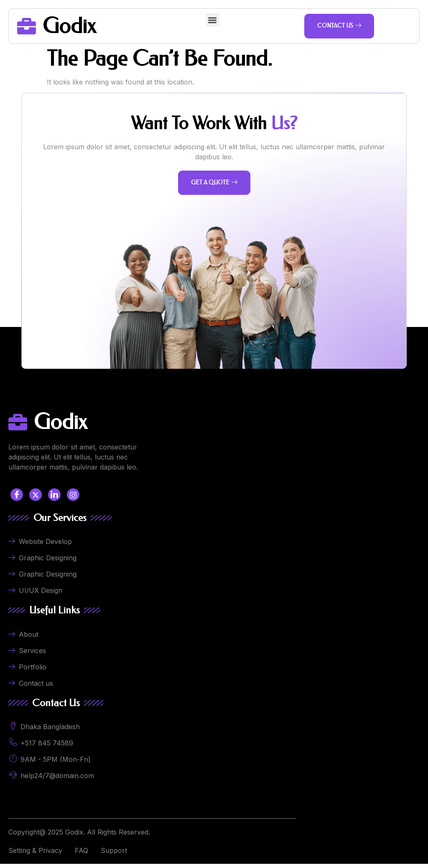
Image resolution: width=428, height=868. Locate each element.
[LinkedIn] (54, 499)
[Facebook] (17, 499)
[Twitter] (36, 499)
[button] (213, 20)
